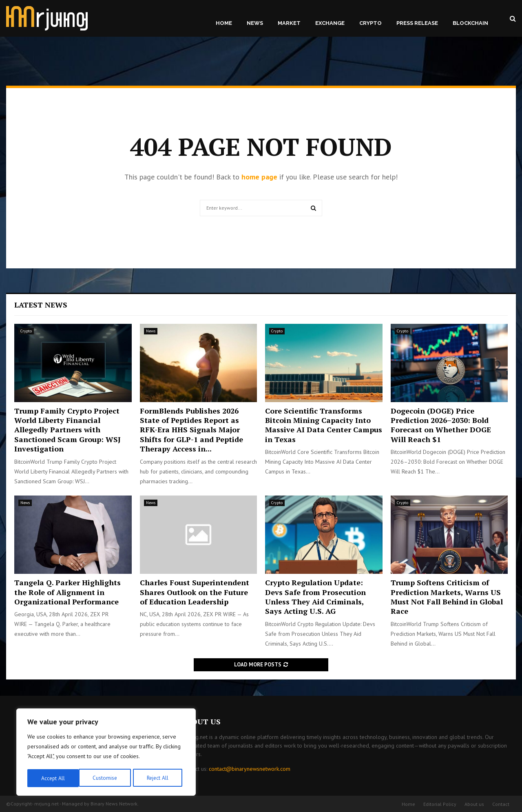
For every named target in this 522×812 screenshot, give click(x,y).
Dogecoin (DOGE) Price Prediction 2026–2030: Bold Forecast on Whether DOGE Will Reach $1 (441, 425)
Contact (501, 804)
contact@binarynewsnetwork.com (250, 769)
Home (224, 23)
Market (289, 23)
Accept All (159, 778)
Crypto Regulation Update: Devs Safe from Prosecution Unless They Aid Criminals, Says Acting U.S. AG (315, 597)
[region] (106, 753)
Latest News (41, 305)
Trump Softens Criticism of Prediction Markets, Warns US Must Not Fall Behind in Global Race (447, 597)
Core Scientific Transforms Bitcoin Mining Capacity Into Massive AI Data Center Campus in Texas (324, 425)
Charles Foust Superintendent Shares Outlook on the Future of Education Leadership (195, 592)
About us (474, 804)
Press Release (417, 23)
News (255, 23)
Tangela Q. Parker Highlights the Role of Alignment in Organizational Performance (67, 592)
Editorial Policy (440, 804)
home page (259, 177)
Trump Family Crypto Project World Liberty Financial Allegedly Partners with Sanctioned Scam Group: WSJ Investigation (67, 430)
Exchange (330, 23)
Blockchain (470, 23)
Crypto (370, 23)
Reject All (106, 778)
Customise (53, 778)
